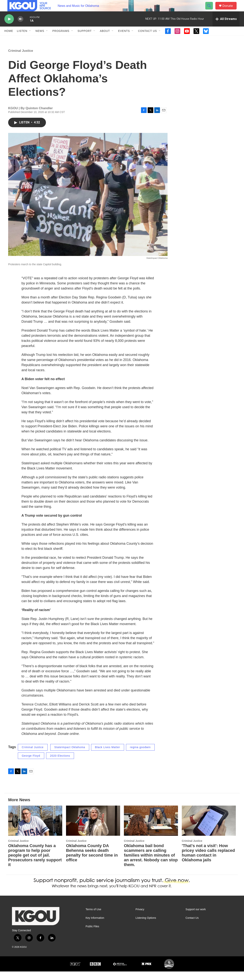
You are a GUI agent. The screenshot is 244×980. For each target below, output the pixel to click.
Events (124, 39)
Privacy (140, 918)
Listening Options (146, 926)
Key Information (95, 926)
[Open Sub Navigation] (30, 39)
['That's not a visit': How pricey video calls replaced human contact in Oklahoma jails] (209, 829)
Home (9, 39)
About (105, 39)
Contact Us (147, 39)
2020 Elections (60, 764)
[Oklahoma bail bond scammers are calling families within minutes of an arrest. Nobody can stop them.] (151, 829)
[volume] (20, 28)
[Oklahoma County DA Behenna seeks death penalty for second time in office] (93, 829)
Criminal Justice (21, 59)
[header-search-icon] (211, 10)
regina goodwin (140, 756)
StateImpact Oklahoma (70, 756)
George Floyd (31, 764)
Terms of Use (93, 918)
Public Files (92, 935)
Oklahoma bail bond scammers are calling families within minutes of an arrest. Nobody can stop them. (151, 864)
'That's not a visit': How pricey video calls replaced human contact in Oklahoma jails (208, 861)
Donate (230, 10)
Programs (61, 39)
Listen (22, 39)
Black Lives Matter (108, 756)
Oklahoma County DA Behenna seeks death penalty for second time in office (92, 861)
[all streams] (226, 27)
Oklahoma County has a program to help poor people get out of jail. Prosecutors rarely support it (35, 864)
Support (85, 39)
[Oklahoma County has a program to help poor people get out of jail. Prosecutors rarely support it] (35, 829)
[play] (9, 28)
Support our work (196, 918)
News (40, 39)
